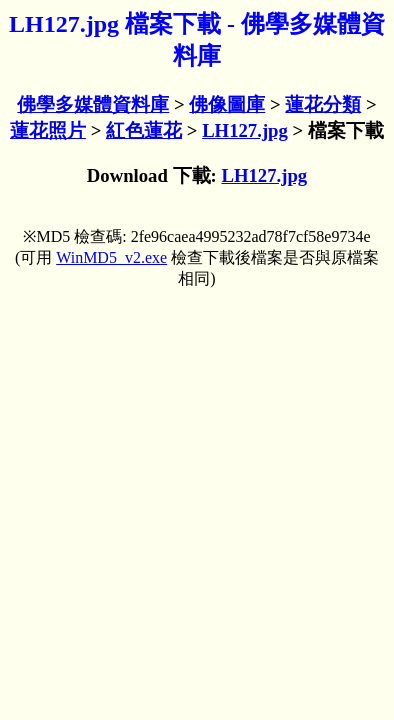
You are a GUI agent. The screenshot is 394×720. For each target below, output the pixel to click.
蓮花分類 (323, 104)
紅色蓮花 (144, 130)
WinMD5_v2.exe (111, 257)
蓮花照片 (48, 130)
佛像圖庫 (227, 104)
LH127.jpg (245, 130)
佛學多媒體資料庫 (93, 104)
